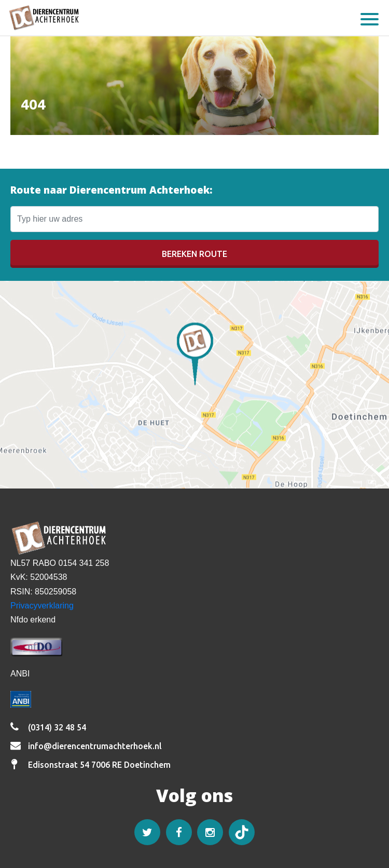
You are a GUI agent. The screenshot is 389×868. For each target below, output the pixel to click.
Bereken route (195, 254)
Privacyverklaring (42, 606)
